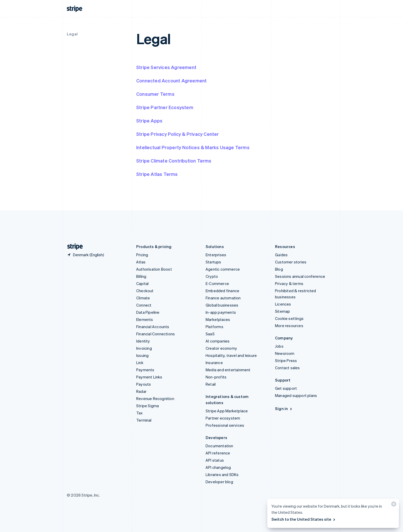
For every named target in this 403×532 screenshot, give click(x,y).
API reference (218, 453)
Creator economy (221, 348)
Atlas (141, 262)
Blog (279, 269)
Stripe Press (286, 360)
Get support (286, 388)
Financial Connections (155, 334)
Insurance (214, 363)
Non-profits (216, 377)
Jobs (279, 346)
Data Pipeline (148, 312)
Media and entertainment (228, 370)
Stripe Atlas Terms (157, 174)
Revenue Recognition (155, 398)
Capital (142, 283)
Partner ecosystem (223, 418)
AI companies (218, 341)
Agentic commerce (223, 269)
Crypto (212, 276)
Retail (211, 384)
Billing (141, 276)
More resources (289, 326)
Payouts (144, 384)
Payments (145, 370)
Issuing (142, 355)
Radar (141, 391)
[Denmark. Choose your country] (85, 255)
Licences (283, 304)
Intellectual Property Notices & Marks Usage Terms (193, 147)
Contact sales (287, 368)
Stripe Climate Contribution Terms (174, 161)
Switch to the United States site (304, 519)
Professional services (225, 425)
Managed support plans (296, 395)
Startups (213, 262)
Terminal (144, 420)
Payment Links (149, 377)
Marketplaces (218, 319)
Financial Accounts (153, 327)
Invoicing (144, 348)
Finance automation (223, 298)
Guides (281, 255)
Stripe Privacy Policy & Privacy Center (178, 134)
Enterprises (216, 255)
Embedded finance (222, 291)
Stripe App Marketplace (227, 411)
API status (215, 460)
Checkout (145, 291)
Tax (140, 413)
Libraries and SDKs (222, 474)
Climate (143, 298)
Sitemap (282, 311)
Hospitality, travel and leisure (231, 355)
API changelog (218, 467)
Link (140, 363)
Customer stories (291, 262)
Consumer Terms (155, 94)
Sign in (284, 408)
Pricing (142, 255)
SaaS (210, 334)
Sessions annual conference (300, 276)
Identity (143, 341)
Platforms (214, 327)
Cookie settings (289, 318)
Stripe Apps (149, 121)
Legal (72, 34)
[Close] (393, 505)
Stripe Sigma (148, 406)
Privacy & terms (289, 283)
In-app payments (221, 312)
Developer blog (219, 482)
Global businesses (222, 305)
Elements (145, 319)
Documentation (219, 446)
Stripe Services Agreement (166, 67)
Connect (144, 305)
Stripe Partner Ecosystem (165, 107)
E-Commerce (217, 283)
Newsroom (285, 353)
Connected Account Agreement (171, 80)
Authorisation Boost (154, 269)
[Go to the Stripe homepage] (73, 247)
